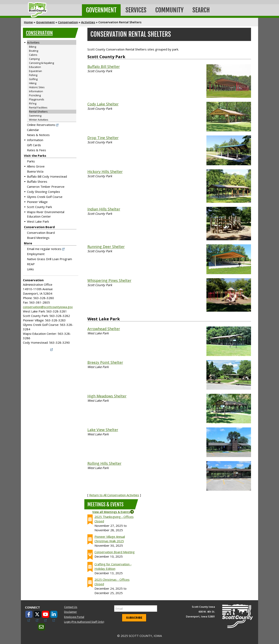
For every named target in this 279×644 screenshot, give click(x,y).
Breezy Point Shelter (105, 362)
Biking (33, 47)
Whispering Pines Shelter (109, 280)
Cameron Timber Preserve (46, 187)
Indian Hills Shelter (104, 209)
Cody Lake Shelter (103, 104)
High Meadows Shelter (107, 396)
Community (169, 10)
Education (35, 67)
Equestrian (35, 71)
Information (36, 91)
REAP (31, 264)
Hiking (33, 83)
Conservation (68, 22)
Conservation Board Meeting (115, 552)
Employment (36, 254)
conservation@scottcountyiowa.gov (48, 307)
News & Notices (38, 135)
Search (201, 10)
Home (28, 22)
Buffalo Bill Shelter (104, 67)
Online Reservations (41, 125)
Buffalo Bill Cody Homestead (47, 176)
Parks (31, 161)
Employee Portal (74, 617)
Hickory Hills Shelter (105, 172)
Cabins (33, 55)
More (28, 243)
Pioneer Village (37, 202)
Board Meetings (38, 238)
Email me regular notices (44, 249)
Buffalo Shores (37, 181)
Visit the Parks (35, 156)
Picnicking (35, 95)
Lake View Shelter (103, 430)
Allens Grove (36, 166)
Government (101, 10)
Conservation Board (39, 227)
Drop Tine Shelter (103, 138)
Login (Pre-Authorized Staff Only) (84, 622)
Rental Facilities (38, 108)
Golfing (33, 79)
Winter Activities (39, 120)
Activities (88, 22)
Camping (34, 59)
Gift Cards (34, 145)
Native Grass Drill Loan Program (49, 259)
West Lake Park (38, 221)
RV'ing (33, 104)
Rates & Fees (36, 150)
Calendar (33, 130)
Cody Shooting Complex (43, 192)
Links (30, 269)
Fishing (33, 75)
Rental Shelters (38, 112)
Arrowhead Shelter (104, 329)
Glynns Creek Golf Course (45, 197)
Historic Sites (37, 87)
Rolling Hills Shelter (104, 463)
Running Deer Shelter (106, 247)
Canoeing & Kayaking (41, 63)
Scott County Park (39, 207)
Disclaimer (70, 612)
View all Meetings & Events (111, 512)
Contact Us (71, 607)
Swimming (35, 116)
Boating (34, 51)
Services (136, 10)
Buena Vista (35, 171)
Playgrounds (36, 99)
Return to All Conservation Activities (114, 495)
